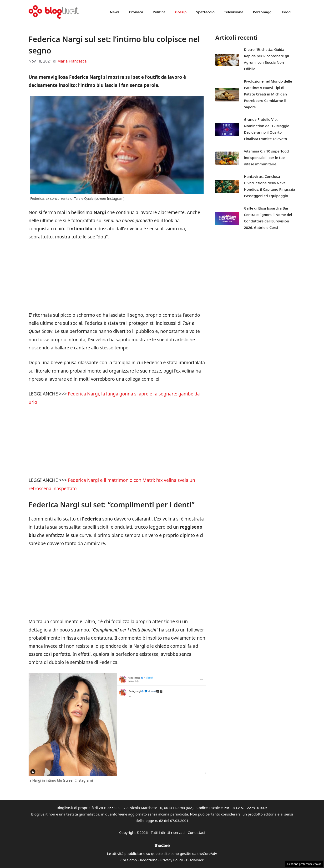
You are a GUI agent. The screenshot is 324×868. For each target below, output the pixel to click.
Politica (159, 12)
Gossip (181, 12)
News (115, 12)
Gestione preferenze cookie (304, 864)
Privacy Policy (172, 860)
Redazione (149, 860)
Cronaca (136, 12)
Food (286, 12)
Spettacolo (205, 12)
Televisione (234, 12)
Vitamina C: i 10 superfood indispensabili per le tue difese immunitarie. (266, 158)
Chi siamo (129, 860)
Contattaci (196, 832)
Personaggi (263, 12)
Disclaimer (195, 860)
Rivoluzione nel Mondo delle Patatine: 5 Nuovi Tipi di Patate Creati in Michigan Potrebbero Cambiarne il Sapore (268, 94)
